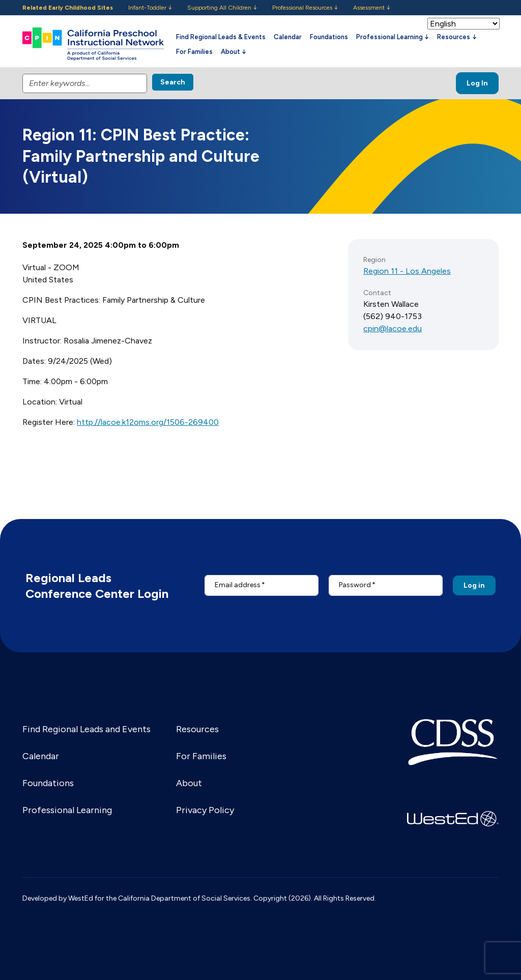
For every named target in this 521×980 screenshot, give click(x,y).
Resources (197, 729)
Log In (477, 83)
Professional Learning (67, 810)
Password (355, 585)
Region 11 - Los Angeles (407, 271)
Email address (238, 585)
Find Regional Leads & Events (221, 37)
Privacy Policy (205, 810)
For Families (194, 52)
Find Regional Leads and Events (86, 729)
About (189, 783)
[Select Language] (464, 24)
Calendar (288, 37)
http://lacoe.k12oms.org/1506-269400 (148, 422)
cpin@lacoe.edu (393, 328)
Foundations (329, 37)
